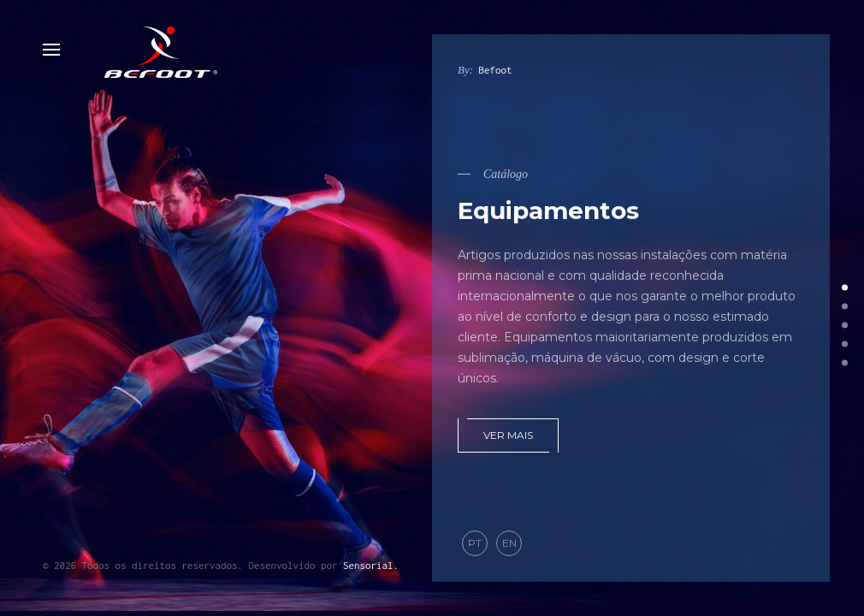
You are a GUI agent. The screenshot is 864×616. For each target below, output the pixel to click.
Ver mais (508, 435)
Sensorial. (371, 565)
